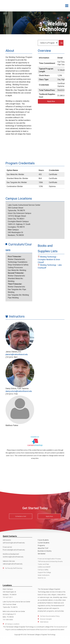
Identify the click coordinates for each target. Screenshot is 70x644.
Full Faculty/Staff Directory (14, 568)
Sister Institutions (44, 575)
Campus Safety (43, 570)
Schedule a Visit (21, 516)
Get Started (41, 554)
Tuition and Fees (43, 564)
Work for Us (42, 578)
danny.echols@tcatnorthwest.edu (19, 391)
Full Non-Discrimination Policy (50, 616)
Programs (41, 545)
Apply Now (51, 101)
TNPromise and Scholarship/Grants (50, 561)
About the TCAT (43, 548)
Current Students (44, 543)
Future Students (43, 540)
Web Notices (44, 622)
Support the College (44, 572)
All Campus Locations (12, 624)
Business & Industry (45, 551)
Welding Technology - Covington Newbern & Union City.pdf (49, 260)
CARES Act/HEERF (44, 567)
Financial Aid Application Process (49, 559)
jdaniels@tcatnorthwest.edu (17, 354)
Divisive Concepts (46, 619)
